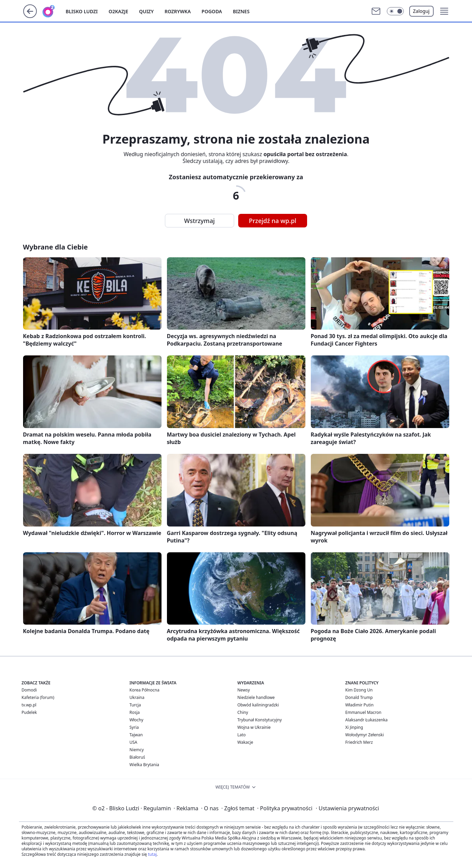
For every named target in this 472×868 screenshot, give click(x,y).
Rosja (135, 712)
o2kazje (118, 11)
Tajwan (136, 735)
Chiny (243, 712)
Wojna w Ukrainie (254, 727)
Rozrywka (178, 11)
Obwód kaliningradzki (258, 705)
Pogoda (212, 11)
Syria (134, 727)
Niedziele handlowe (256, 697)
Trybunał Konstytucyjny (260, 720)
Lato (242, 735)
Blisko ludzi (82, 11)
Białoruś (137, 757)
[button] (395, 11)
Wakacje (245, 742)
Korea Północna (145, 690)
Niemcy (137, 750)
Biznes (241, 11)
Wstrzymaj (200, 221)
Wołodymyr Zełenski (365, 735)
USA (134, 742)
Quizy (146, 11)
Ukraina (137, 697)
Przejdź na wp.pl (273, 221)
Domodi (29, 690)
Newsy (244, 690)
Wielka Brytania (145, 765)
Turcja (135, 705)
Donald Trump (359, 697)
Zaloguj (421, 11)
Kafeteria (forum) (38, 697)
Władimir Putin (360, 705)
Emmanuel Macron (363, 712)
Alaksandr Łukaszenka (367, 720)
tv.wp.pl (29, 705)
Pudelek (29, 712)
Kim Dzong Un (359, 690)
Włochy (137, 720)
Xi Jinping (354, 727)
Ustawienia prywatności (347, 808)
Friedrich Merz (359, 742)
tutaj (152, 854)
